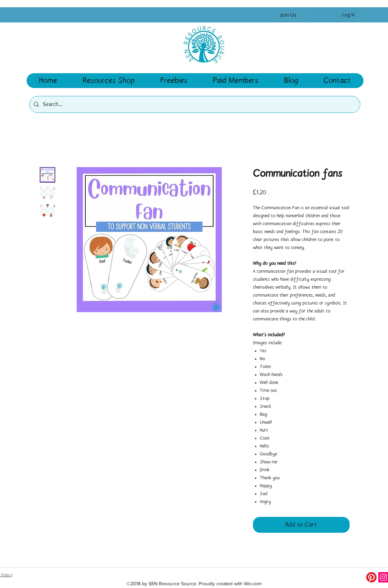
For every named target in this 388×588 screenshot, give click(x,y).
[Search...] (194, 104)
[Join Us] (288, 15)
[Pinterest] (371, 577)
